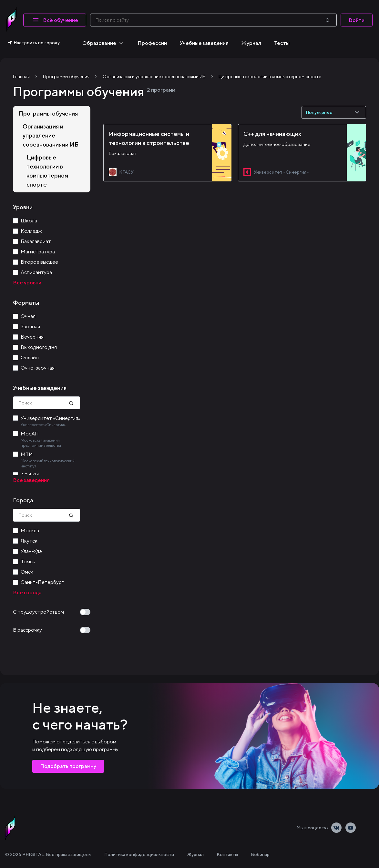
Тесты (282, 43)
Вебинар (260, 854)
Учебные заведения (204, 43)
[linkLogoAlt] (10, 828)
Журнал (251, 43)
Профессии (152, 43)
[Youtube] (351, 828)
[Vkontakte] (336, 828)
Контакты (227, 854)
